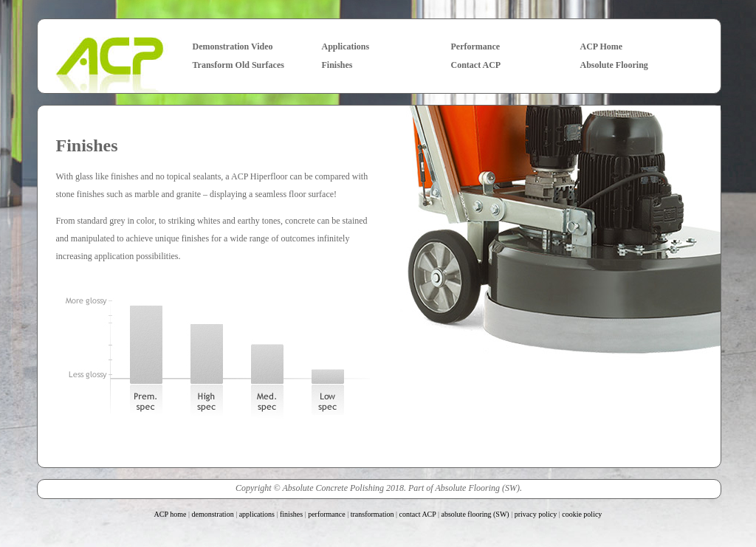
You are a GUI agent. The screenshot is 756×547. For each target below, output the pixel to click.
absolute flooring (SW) (475, 514)
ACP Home (602, 47)
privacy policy (536, 514)
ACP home (171, 514)
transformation (372, 514)
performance (327, 514)
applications (257, 514)
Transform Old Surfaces (238, 65)
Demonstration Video (233, 47)
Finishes (337, 65)
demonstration (212, 514)
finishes (291, 514)
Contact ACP (476, 65)
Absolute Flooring (614, 65)
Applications (346, 47)
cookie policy (582, 514)
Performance (476, 47)
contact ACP (418, 514)
